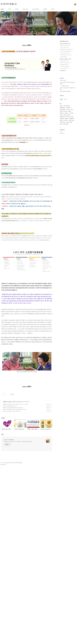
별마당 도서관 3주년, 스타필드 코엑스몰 (11, 503)
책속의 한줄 (64, 57)
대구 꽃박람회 (67, 106)
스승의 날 (68, 109)
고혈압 (65, 115)
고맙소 (72, 109)
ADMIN (45, 9)
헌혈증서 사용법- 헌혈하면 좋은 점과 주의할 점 (13, 499)
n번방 (68, 122)
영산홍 (69, 111)
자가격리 (68, 117)
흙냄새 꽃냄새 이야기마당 (67, 49)
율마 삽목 (62, 113)
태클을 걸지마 (62, 117)
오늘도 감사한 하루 (65, 44)
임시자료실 (63, 70)
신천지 (61, 124)
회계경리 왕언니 (64, 61)
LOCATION (25, 9)
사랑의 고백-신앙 (65, 48)
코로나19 (62, 106)
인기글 (65, 99)
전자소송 (66, 111)
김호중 (69, 115)
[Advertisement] (27, 243)
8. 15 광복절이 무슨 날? (64, 86)
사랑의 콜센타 (62, 109)
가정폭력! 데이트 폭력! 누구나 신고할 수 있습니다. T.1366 (15, 496)
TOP (75, 585)
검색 (72, 4)
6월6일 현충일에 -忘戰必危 (65, 91)
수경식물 (71, 113)
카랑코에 (61, 111)
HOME (2, 9)
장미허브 (72, 117)
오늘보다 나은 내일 (65, 46)
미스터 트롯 (65, 120)
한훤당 (61, 120)
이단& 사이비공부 (65, 68)
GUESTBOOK (36, 9)
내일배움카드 (72, 119)
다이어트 (61, 115)
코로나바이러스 (63, 122)
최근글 (61, 99)
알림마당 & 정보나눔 (8, 493)
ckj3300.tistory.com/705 (27, 268)
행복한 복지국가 (64, 65)
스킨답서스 (66, 113)
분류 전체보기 (64, 41)
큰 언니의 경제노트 (9, 4)
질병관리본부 (62, 108)
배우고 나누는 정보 (17, 493)
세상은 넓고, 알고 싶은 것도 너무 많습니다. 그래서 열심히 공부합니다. (18, 564)
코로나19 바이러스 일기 (66, 55)
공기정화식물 (66, 124)
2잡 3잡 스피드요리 (65, 53)
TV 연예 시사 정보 (65, 66)
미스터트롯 (68, 108)
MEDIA (17, 9)
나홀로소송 (62, 119)
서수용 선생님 (71, 120)
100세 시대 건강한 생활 (66, 51)
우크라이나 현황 (63, 80)
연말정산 (67, 119)
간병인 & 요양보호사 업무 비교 (9, 498)
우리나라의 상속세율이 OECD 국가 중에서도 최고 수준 (14, 501)
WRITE (53, 9)
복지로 (71, 122)
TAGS (9, 9)
